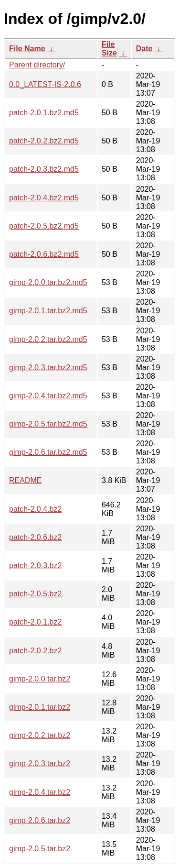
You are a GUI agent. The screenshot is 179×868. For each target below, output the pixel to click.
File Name (27, 49)
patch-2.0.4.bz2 (35, 509)
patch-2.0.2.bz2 (35, 651)
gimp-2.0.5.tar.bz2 (40, 849)
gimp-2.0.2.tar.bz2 (40, 735)
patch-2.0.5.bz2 (35, 594)
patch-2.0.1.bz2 (35, 622)
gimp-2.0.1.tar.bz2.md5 (48, 311)
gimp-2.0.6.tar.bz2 (40, 820)
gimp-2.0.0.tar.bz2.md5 (48, 282)
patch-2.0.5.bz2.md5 (44, 226)
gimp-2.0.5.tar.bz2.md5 (48, 424)
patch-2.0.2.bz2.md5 (44, 141)
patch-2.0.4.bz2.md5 (44, 198)
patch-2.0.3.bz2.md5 (44, 169)
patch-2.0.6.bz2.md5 (44, 254)
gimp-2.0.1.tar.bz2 (40, 707)
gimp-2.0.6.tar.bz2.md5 (48, 452)
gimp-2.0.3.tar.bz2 (40, 764)
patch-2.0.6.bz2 (35, 537)
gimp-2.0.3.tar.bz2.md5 (48, 368)
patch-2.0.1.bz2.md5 (44, 113)
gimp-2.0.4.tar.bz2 (40, 792)
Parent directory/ (37, 65)
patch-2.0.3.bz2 (35, 566)
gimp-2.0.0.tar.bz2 (40, 679)
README (25, 480)
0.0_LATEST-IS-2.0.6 (45, 84)
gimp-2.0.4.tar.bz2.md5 (48, 396)
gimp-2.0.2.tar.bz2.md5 (48, 339)
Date (144, 49)
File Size (109, 49)
